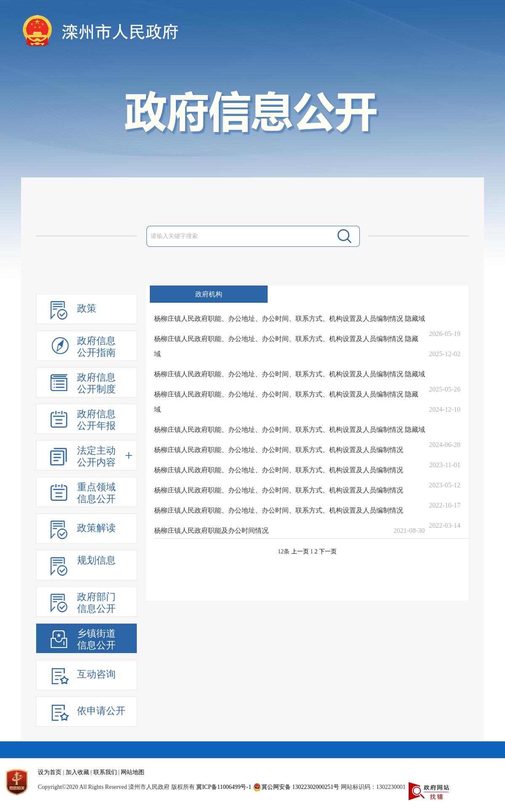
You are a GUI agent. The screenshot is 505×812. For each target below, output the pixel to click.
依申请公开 (101, 711)
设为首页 (50, 772)
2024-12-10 (445, 409)
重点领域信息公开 (96, 493)
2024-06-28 (445, 445)
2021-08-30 (409, 530)
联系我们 (105, 772)
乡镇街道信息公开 (96, 639)
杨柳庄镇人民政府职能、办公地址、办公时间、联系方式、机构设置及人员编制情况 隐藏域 (290, 319)
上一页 (300, 551)
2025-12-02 (445, 354)
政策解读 (96, 528)
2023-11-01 (445, 465)
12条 (284, 551)
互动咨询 (96, 674)
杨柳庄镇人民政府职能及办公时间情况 (211, 530)
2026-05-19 (445, 334)
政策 (87, 308)
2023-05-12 (445, 485)
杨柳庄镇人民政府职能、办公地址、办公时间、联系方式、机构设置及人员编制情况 (279, 450)
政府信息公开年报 (96, 420)
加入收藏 (77, 772)
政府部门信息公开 (96, 603)
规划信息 (96, 560)
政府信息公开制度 (96, 383)
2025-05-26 (445, 389)
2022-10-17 (445, 505)
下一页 (328, 551)
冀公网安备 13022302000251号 (296, 787)
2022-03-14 (445, 525)
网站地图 (133, 772)
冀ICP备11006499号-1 (224, 787)
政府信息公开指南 (96, 347)
